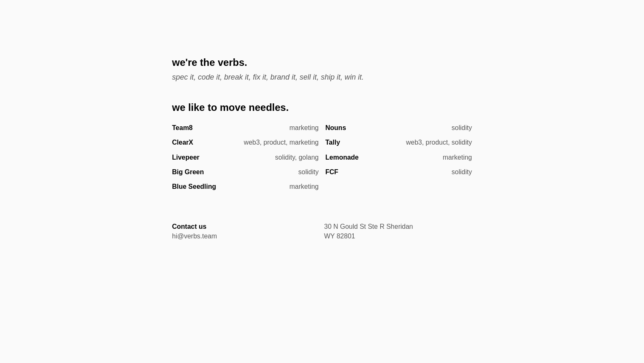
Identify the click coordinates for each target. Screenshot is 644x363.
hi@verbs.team (195, 236)
